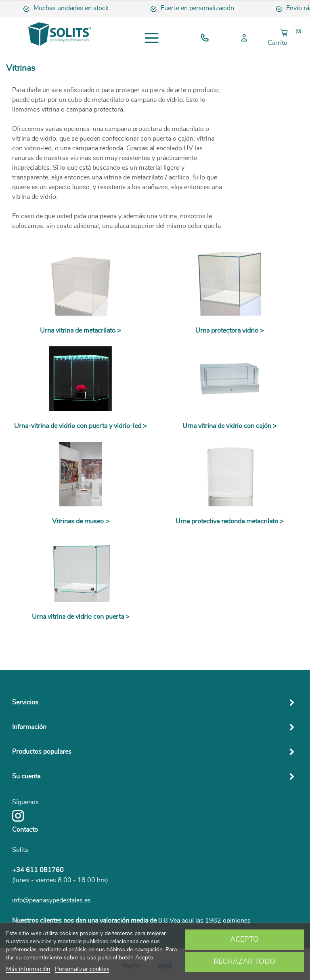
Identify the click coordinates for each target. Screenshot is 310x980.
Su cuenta (26, 776)
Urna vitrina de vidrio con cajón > (230, 426)
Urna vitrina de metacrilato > (81, 331)
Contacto (25, 830)
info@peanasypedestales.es (51, 900)
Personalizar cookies (82, 969)
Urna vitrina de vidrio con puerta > (81, 617)
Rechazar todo (244, 962)
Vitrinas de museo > (81, 521)
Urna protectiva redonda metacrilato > (230, 521)
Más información (28, 969)
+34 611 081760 (38, 870)
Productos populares (42, 752)
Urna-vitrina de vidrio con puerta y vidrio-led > (81, 426)
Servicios (25, 702)
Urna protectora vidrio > (230, 331)
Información (29, 727)
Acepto (244, 940)
